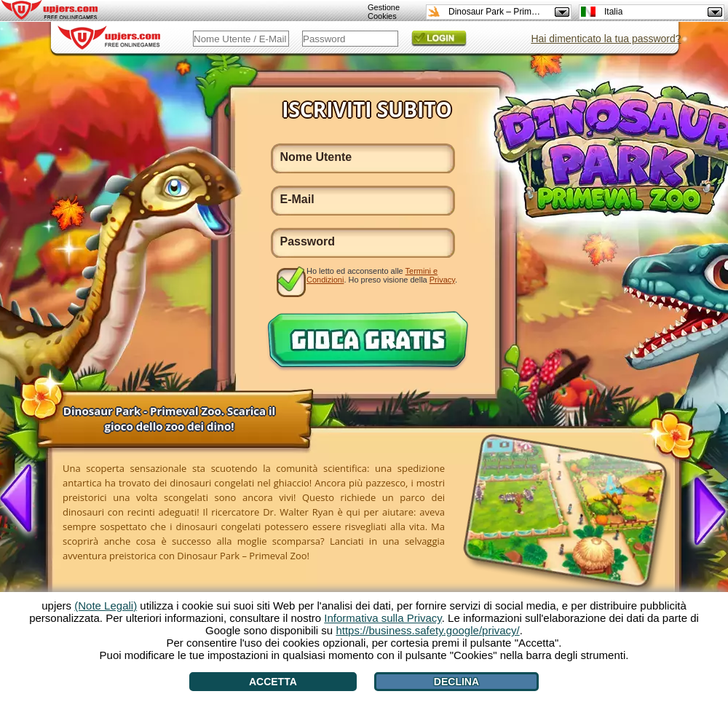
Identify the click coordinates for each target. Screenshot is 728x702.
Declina (456, 682)
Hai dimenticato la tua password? (606, 39)
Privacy (442, 280)
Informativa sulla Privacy (383, 618)
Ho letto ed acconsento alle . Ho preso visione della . (382, 275)
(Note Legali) (106, 606)
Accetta (273, 682)
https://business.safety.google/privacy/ (427, 630)
